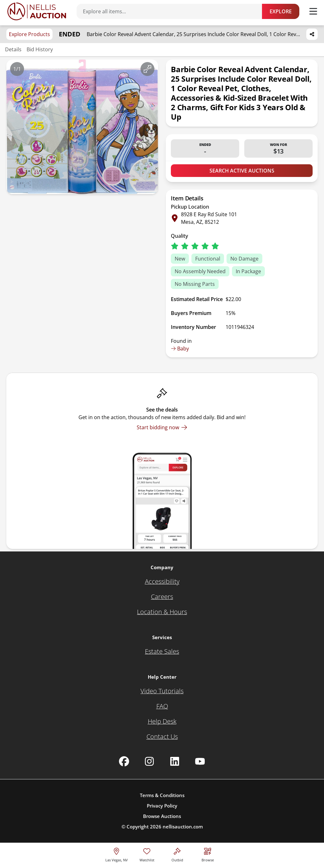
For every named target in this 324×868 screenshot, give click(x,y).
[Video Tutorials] (162, 691)
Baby (180, 349)
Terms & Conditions (162, 795)
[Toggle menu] (313, 11)
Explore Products (29, 34)
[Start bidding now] (162, 427)
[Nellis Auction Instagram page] (149, 761)
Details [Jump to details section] (13, 49)
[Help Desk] (162, 721)
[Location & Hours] (162, 612)
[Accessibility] (162, 582)
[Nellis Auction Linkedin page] (175, 761)
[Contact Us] (162, 737)
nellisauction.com (183, 827)
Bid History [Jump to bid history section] (40, 49)
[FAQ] (162, 706)
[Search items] (172, 11)
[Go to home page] (37, 11)
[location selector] (117, 854)
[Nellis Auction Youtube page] (200, 761)
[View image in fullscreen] (147, 69)
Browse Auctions (162, 816)
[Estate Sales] (162, 651)
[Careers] (162, 597)
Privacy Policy (162, 806)
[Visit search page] (208, 854)
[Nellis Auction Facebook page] (124, 761)
